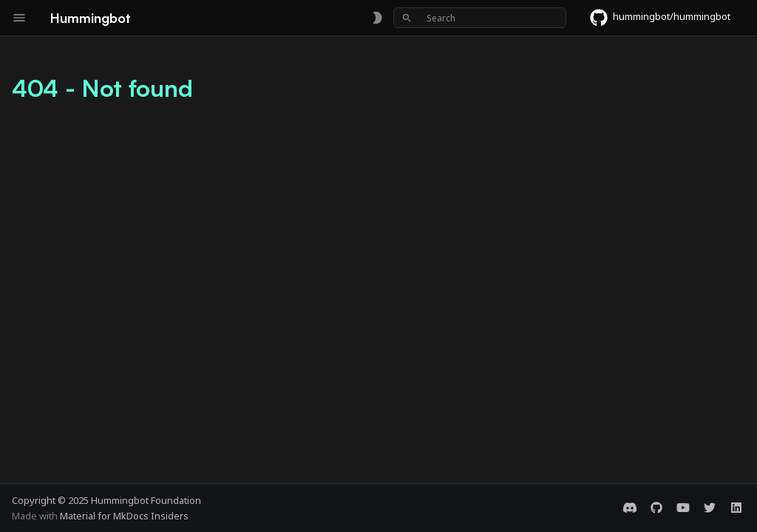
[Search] (480, 18)
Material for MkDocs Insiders (124, 516)
